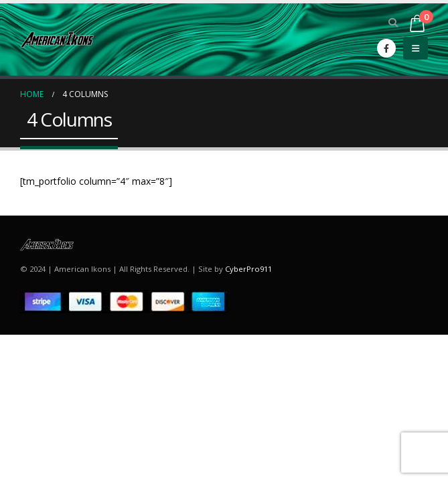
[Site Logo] (57, 39)
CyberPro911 (248, 269)
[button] (393, 23)
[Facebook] (386, 48)
